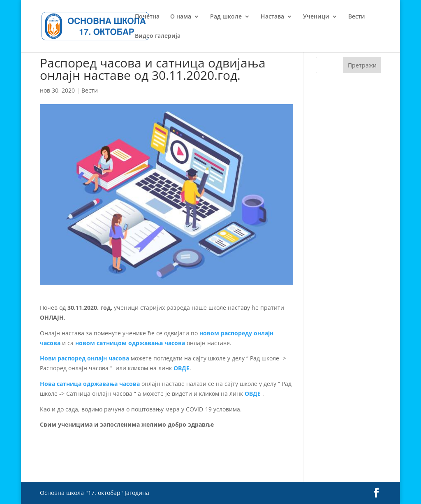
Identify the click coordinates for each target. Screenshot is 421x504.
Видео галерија (158, 36)
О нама (181, 17)
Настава (272, 17)
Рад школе (226, 17)
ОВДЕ (182, 368)
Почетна (147, 17)
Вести (357, 17)
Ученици (316, 17)
